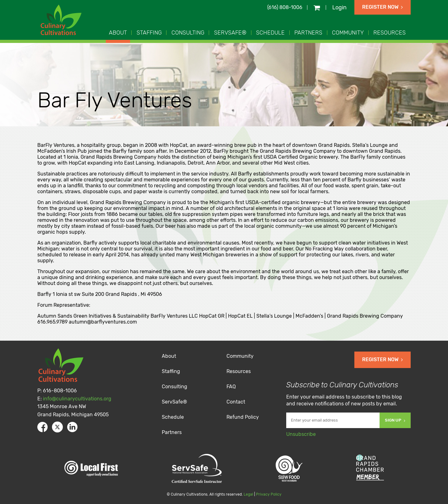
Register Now (383, 7)
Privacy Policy (269, 494)
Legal (248, 494)
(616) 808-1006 (285, 7)
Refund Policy (243, 417)
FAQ (231, 387)
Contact (236, 402)
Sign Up (395, 420)
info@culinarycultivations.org (77, 399)
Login (339, 7)
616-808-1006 (60, 391)
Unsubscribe (301, 434)
